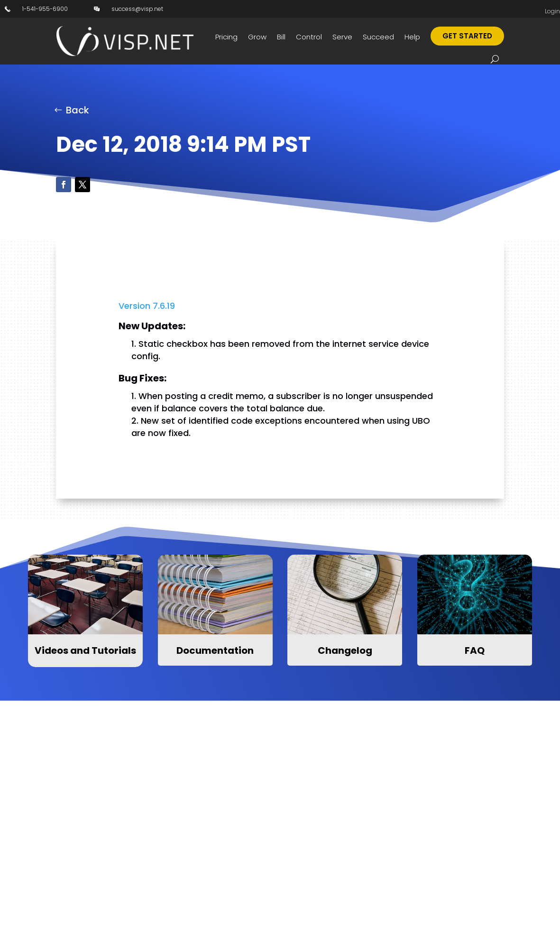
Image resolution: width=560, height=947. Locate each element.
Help (412, 37)
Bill (281, 37)
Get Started (467, 36)
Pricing (226, 37)
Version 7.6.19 (147, 306)
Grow (257, 37)
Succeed (378, 37)
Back (78, 110)
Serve (342, 37)
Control (309, 37)
